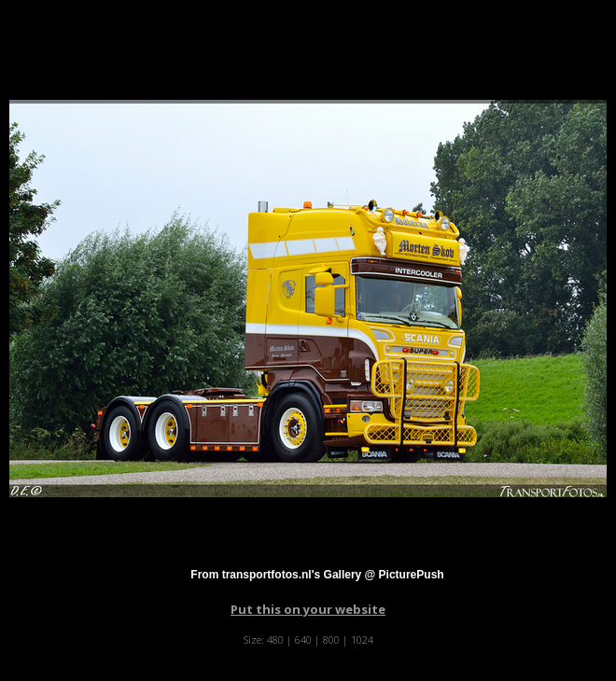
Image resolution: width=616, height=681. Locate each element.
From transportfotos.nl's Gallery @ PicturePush (317, 575)
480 (275, 639)
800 (331, 639)
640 (303, 639)
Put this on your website (308, 609)
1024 (362, 639)
